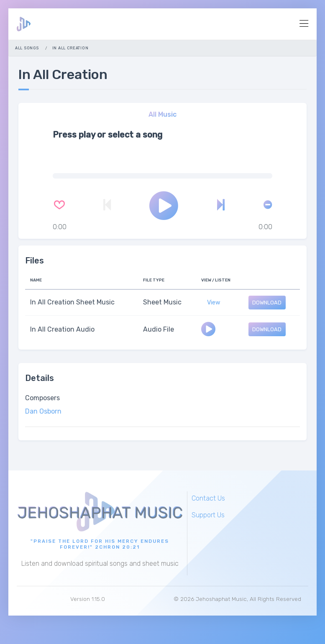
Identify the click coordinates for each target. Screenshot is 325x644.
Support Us (208, 515)
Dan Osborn (43, 411)
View (214, 303)
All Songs (27, 48)
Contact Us (208, 498)
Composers (42, 398)
